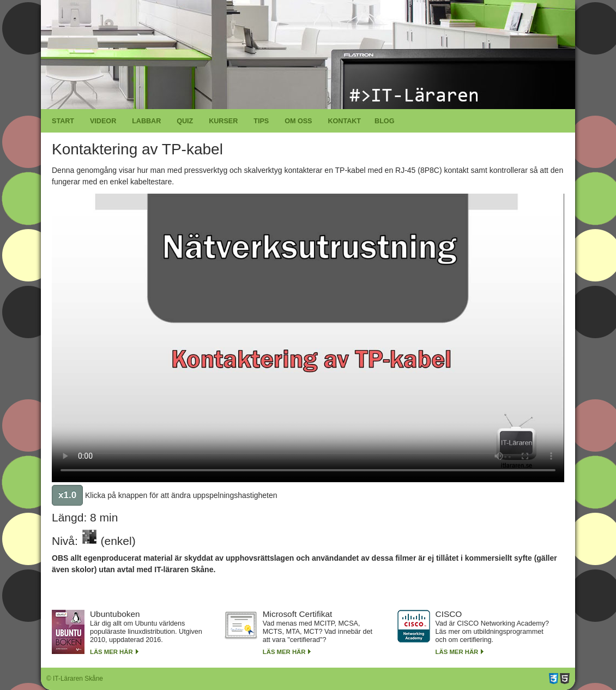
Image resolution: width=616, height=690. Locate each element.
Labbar (146, 121)
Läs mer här (111, 652)
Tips (261, 121)
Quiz (185, 121)
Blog (384, 121)
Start (63, 121)
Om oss (298, 121)
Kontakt (344, 121)
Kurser (223, 121)
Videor (103, 121)
